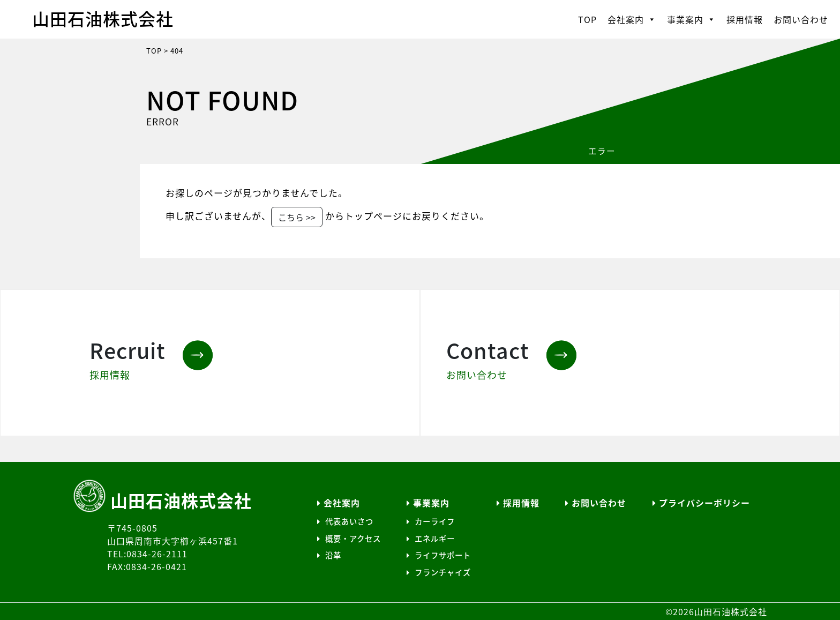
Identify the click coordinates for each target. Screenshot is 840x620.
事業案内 (691, 19)
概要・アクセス (349, 539)
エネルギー (431, 539)
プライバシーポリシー (701, 503)
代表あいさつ (345, 521)
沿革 (329, 555)
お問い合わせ (801, 19)
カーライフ (431, 521)
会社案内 (632, 19)
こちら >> (297, 217)
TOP (587, 19)
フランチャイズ (439, 572)
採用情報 (745, 19)
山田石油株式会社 (103, 18)
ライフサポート (439, 555)
